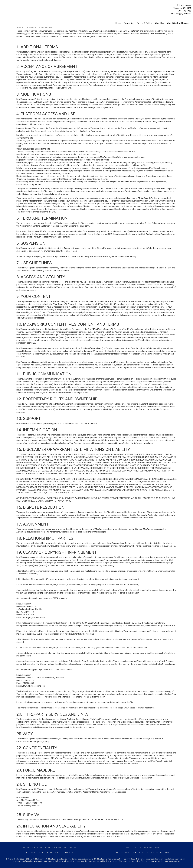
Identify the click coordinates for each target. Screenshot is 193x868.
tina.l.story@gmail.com (181, 14)
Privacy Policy (152, 848)
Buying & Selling (145, 23)
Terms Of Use (134, 848)
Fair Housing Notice (159, 852)
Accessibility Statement (130, 852)
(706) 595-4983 (184, 11)
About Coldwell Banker (178, 23)
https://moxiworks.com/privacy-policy (33, 741)
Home (118, 23)
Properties (129, 23)
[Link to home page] (3, 5)
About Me (160, 23)
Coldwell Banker (33, 848)
